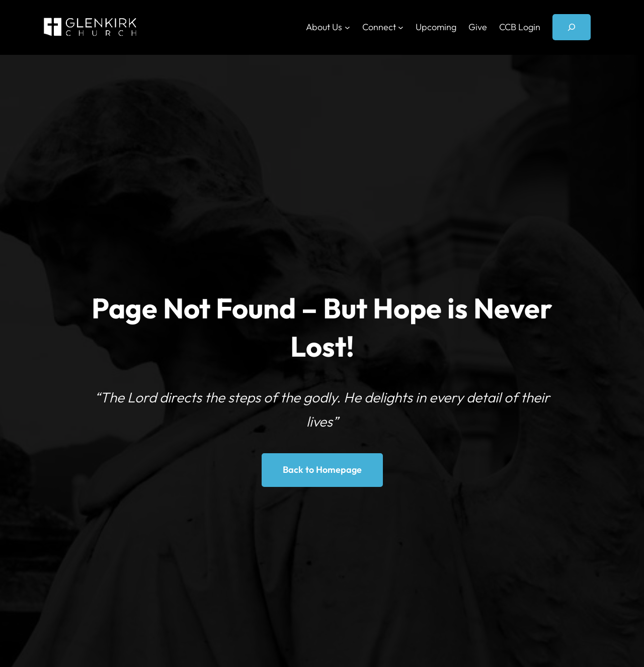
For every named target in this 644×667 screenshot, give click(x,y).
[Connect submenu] (401, 27)
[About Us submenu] (347, 27)
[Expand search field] (572, 27)
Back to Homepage (322, 470)
